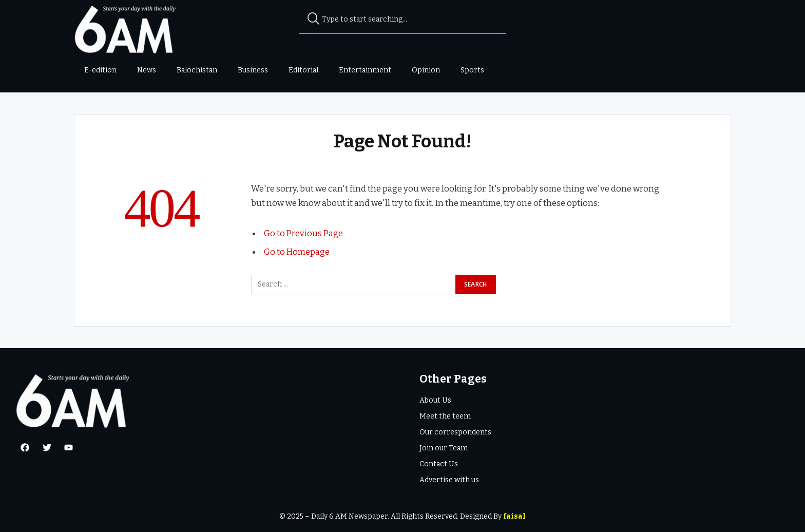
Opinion (426, 70)
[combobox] (403, 20)
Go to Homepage (297, 251)
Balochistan (197, 70)
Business (253, 70)
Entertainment (365, 70)
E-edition (100, 70)
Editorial (303, 70)
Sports (472, 70)
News (147, 70)
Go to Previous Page (304, 233)
